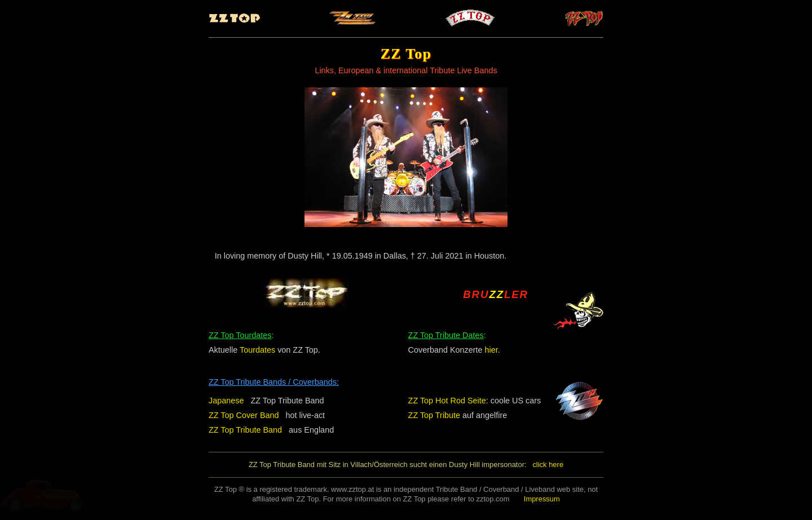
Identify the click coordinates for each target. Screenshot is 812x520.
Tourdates (257, 350)
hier (491, 350)
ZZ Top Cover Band (244, 415)
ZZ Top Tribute (434, 415)
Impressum (542, 499)
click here (548, 465)
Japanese (226, 401)
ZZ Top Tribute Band (245, 430)
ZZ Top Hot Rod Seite (447, 401)
